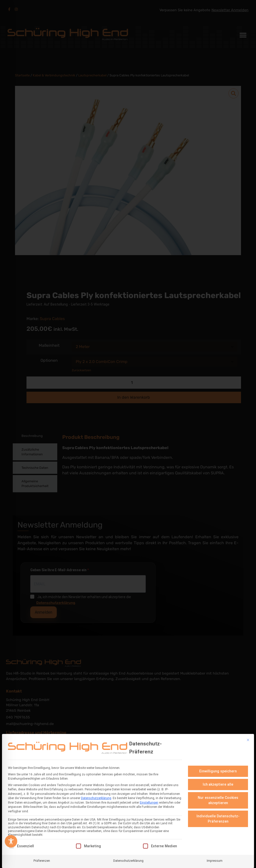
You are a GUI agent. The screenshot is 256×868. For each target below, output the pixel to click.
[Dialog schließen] (248, 740)
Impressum (215, 861)
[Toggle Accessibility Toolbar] (11, 841)
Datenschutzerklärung (96, 798)
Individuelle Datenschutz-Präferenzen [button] (218, 819)
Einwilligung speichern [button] (218, 771)
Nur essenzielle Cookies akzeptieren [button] (218, 800)
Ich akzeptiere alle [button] (218, 784)
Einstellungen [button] (149, 803)
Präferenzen (42, 861)
